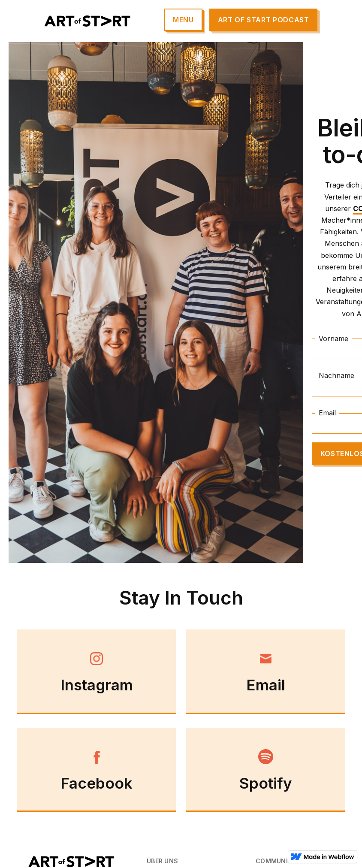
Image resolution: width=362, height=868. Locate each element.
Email (327, 413)
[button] (183, 20)
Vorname (333, 339)
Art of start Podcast (264, 20)
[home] (87, 21)
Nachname (336, 376)
